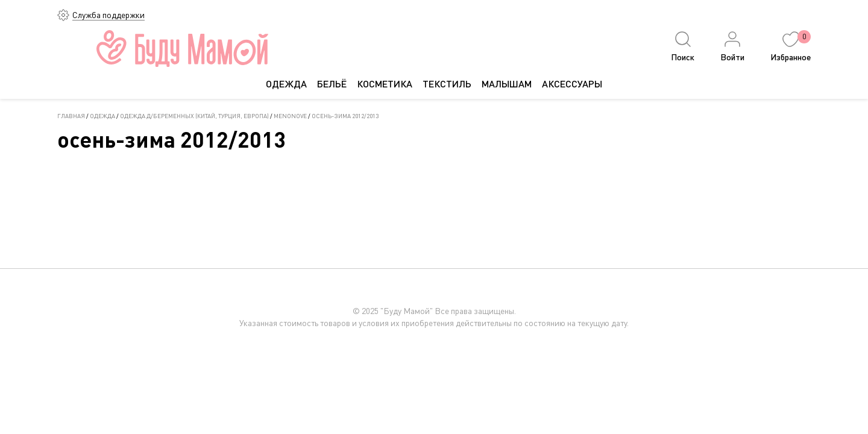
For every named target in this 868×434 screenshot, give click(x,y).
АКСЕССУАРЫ (572, 83)
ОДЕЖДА (286, 83)
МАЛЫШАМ (507, 83)
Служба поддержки (108, 15)
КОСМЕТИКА (385, 83)
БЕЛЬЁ (332, 83)
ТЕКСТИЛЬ (447, 83)
